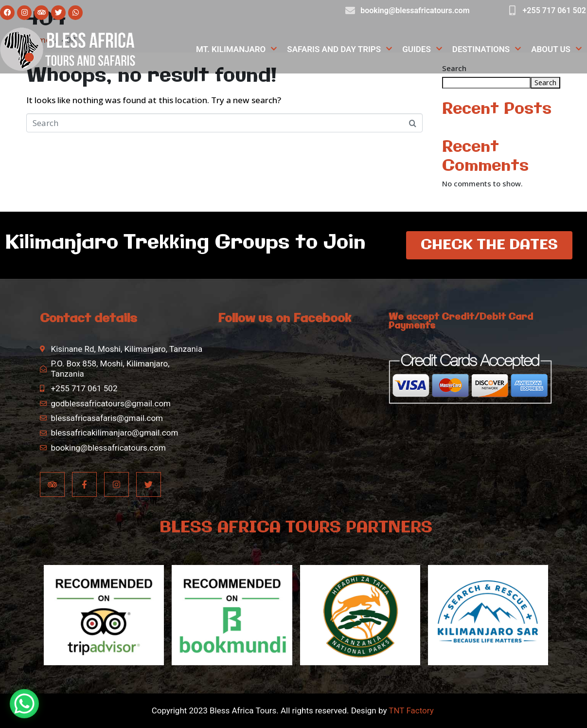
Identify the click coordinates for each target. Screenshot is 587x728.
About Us (557, 49)
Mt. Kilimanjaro (237, 49)
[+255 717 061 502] (513, 11)
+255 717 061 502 (554, 10)
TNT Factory (411, 710)
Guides (422, 49)
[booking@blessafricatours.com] (350, 11)
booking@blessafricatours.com (415, 10)
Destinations (487, 49)
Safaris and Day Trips (340, 49)
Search (545, 82)
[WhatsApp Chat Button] (24, 704)
